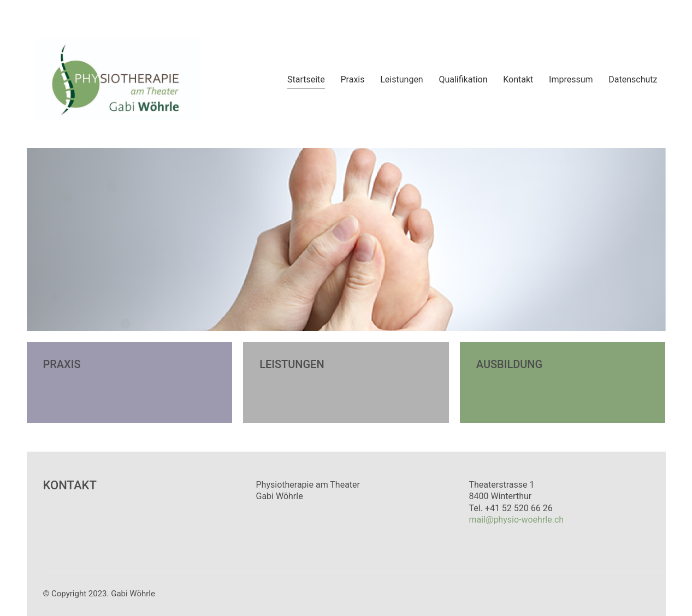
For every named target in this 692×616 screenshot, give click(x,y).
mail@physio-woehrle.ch (517, 520)
